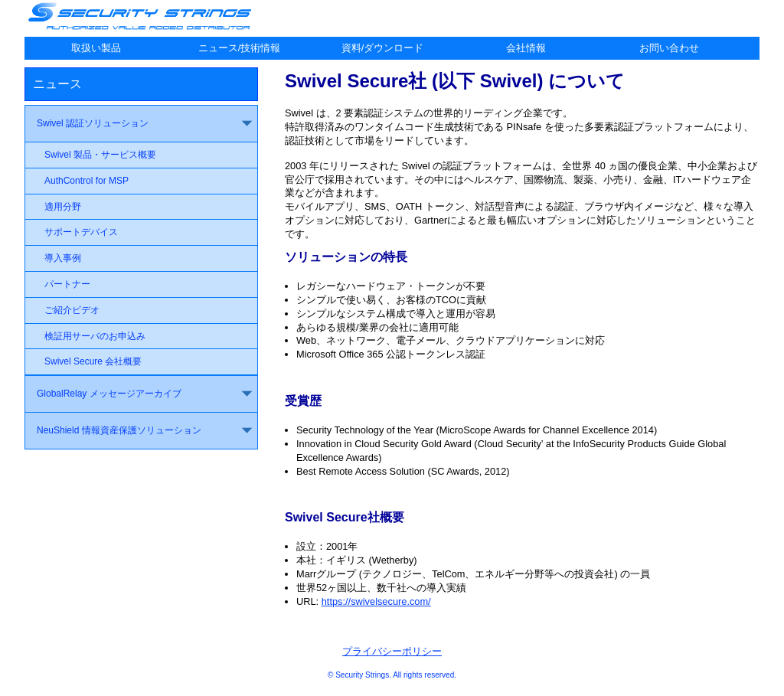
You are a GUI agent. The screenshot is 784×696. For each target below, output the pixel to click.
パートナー (67, 284)
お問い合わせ (669, 48)
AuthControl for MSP (87, 181)
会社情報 (526, 48)
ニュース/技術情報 (240, 48)
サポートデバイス (81, 232)
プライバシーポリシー (392, 651)
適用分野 (63, 207)
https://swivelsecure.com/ (376, 601)
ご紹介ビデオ (72, 310)
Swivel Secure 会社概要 (93, 361)
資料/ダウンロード (383, 48)
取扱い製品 (96, 48)
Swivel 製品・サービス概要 (100, 155)
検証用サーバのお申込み (95, 336)
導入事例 (63, 258)
